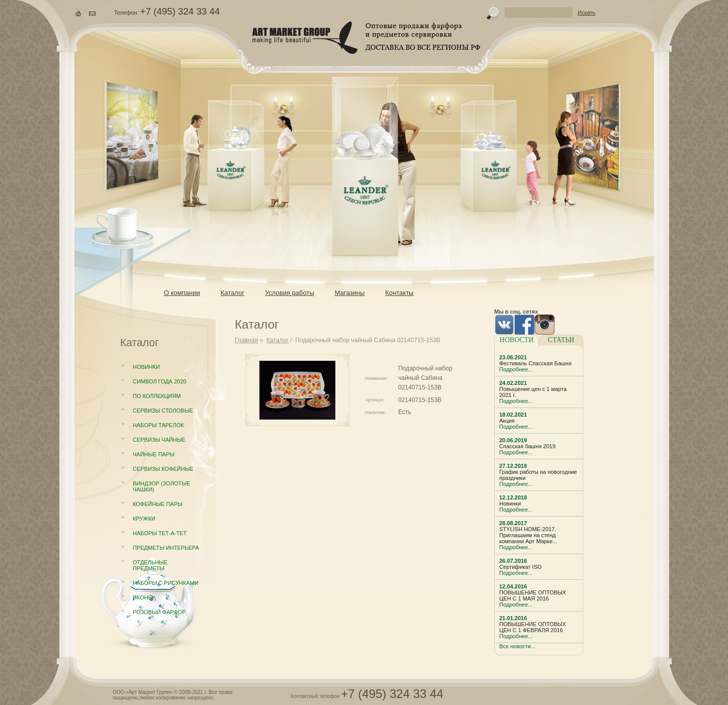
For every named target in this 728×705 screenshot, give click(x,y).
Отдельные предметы (150, 565)
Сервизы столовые (163, 411)
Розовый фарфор (159, 612)
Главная (246, 340)
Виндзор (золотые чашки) (161, 486)
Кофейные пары (158, 504)
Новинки (146, 367)
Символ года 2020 (160, 381)
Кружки (144, 519)
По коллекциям (157, 396)
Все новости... (517, 646)
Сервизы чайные (159, 440)
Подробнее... (516, 369)
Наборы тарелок (158, 425)
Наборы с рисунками (166, 583)
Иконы (143, 597)
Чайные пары (154, 454)
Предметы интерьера (166, 548)
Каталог (278, 340)
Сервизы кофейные (163, 469)
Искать (586, 13)
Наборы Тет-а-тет (160, 533)
